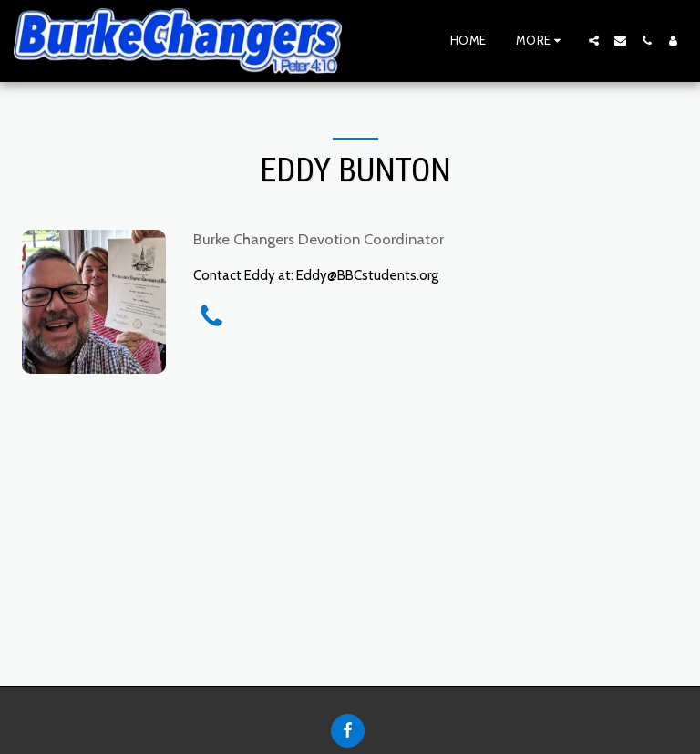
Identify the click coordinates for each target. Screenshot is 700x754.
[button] (594, 41)
